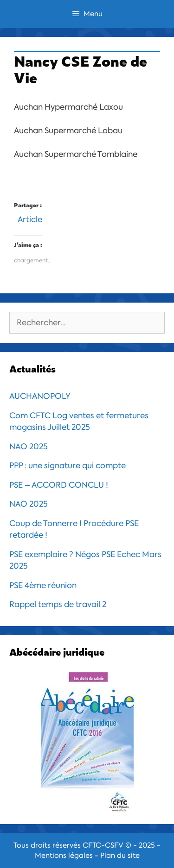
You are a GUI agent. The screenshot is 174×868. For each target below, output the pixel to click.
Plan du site (120, 856)
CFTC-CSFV (103, 845)
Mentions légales (64, 856)
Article (30, 218)
